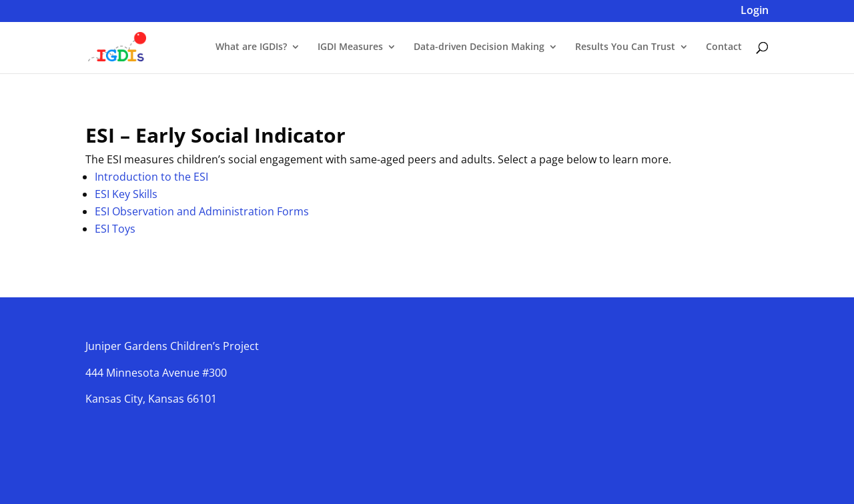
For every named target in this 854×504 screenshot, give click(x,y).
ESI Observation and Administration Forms (202, 211)
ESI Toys (115, 229)
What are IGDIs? (251, 47)
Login (755, 12)
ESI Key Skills (126, 194)
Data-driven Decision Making (479, 47)
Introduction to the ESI (151, 177)
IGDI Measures (350, 47)
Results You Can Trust (625, 47)
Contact (724, 47)
